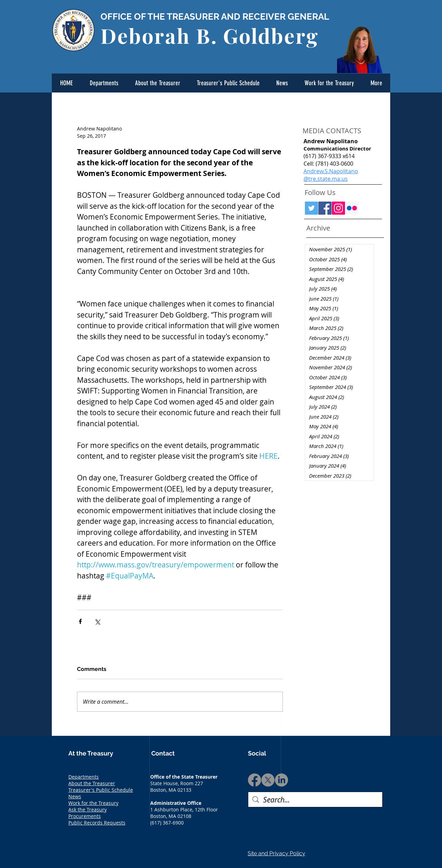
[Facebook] (254, 780)
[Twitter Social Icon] (311, 208)
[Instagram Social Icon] (338, 208)
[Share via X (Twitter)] (97, 621)
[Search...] (315, 800)
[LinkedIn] (281, 780)
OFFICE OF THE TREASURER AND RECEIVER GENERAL (215, 17)
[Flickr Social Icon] (352, 208)
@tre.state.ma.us (326, 179)
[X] (268, 780)
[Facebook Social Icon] (325, 208)
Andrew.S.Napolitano (331, 171)
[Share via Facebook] (80, 621)
